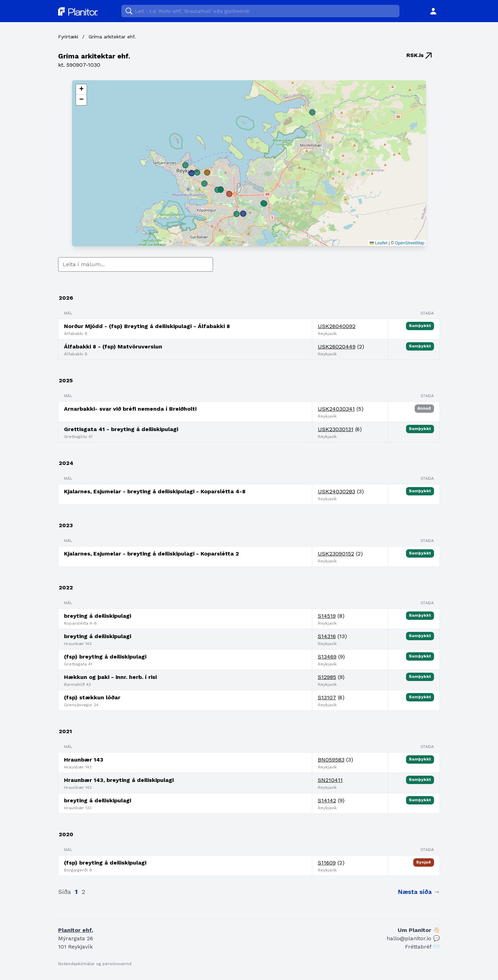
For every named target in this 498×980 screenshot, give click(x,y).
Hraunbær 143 (84, 760)
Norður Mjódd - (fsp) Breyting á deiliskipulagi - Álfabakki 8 (147, 326)
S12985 (327, 677)
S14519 (327, 616)
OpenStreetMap (410, 243)
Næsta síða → (419, 892)
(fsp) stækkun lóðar (92, 697)
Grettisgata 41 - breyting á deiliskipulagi (121, 429)
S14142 (327, 800)
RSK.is (419, 55)
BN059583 (331, 760)
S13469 (327, 657)
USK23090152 (336, 554)
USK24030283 (336, 491)
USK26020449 (337, 347)
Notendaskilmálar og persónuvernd (95, 964)
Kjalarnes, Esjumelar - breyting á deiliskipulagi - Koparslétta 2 (151, 554)
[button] (81, 90)
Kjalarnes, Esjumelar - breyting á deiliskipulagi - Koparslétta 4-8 (155, 491)
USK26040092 (337, 326)
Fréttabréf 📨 (422, 947)
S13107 (327, 697)
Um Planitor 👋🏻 (419, 930)
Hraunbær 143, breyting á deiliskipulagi (119, 780)
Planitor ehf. (76, 930)
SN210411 (330, 780)
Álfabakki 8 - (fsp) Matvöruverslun (113, 347)
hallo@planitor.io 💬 (413, 938)
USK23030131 (336, 429)
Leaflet (379, 243)
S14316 (327, 636)
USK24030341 (336, 409)
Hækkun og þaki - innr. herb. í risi (110, 677)
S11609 (327, 863)
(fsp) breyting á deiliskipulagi (105, 657)
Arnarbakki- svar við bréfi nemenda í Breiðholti (130, 409)
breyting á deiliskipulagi (98, 616)
